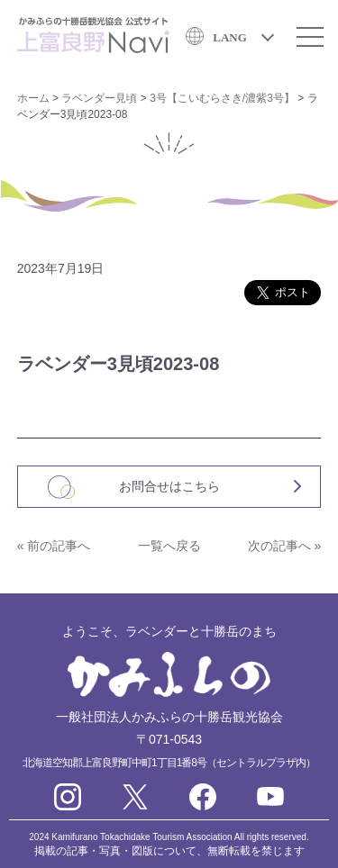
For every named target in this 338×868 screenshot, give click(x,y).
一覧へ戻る (169, 546)
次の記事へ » (285, 546)
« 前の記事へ (54, 546)
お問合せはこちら (169, 486)
